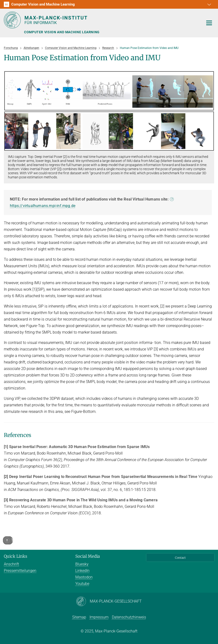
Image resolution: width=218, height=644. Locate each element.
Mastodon (84, 577)
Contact (180, 558)
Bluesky (82, 564)
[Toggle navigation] (209, 23)
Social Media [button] (88, 556)
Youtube (82, 584)
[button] (210, 4)
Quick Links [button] (16, 556)
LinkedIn (82, 571)
